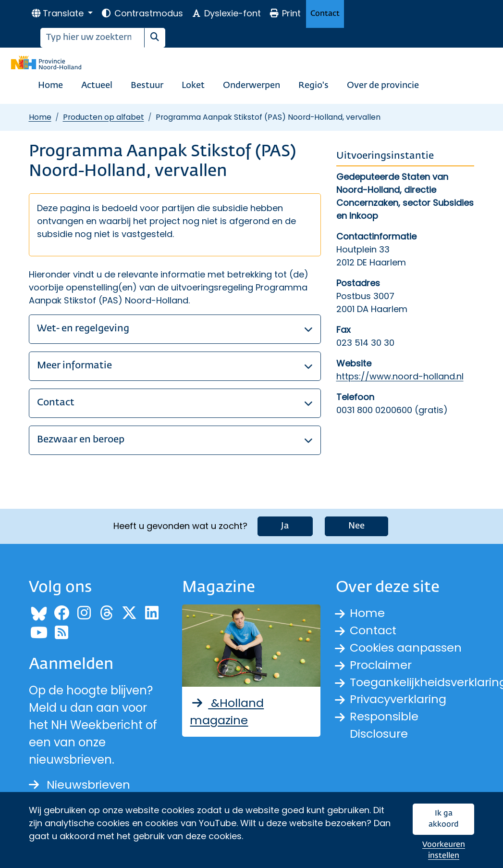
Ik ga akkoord (444, 819)
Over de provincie (383, 86)
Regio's (313, 86)
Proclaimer (381, 665)
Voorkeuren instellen (444, 850)
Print (285, 13)
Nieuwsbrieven (80, 785)
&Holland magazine (227, 711)
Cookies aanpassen (406, 648)
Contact (325, 14)
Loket (193, 86)
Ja (285, 526)
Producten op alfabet (104, 117)
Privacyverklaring (399, 699)
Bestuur (147, 86)
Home (50, 86)
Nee (356, 526)
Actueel (97, 86)
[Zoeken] (92, 38)
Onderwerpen (251, 86)
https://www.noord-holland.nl (400, 376)
